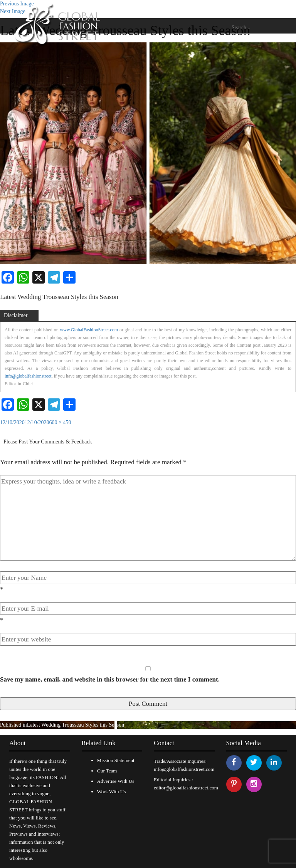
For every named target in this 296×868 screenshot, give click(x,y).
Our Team (107, 771)
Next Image (13, 11)
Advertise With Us (116, 781)
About (18, 743)
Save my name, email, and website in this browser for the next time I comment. (110, 679)
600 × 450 (60, 422)
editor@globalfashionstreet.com (186, 788)
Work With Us (112, 792)
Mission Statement (116, 760)
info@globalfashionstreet (28, 376)
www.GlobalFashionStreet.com (89, 330)
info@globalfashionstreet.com (184, 769)
